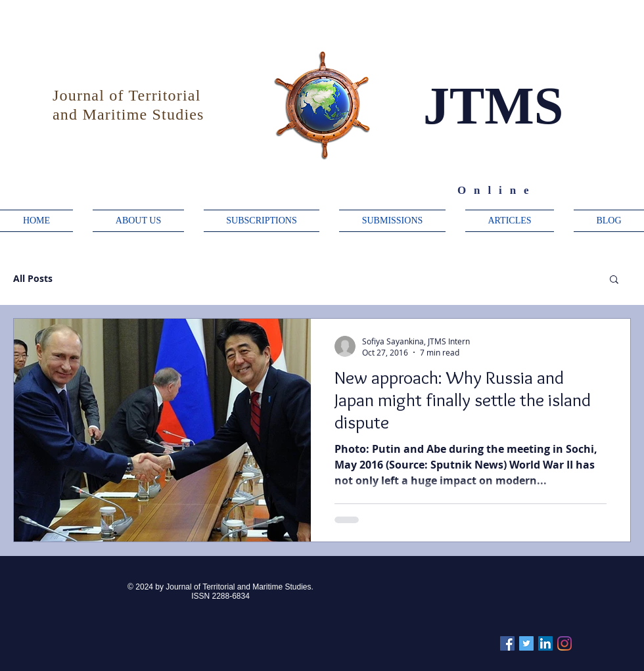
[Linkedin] (545, 643)
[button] (614, 280)
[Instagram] (564, 643)
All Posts (33, 278)
